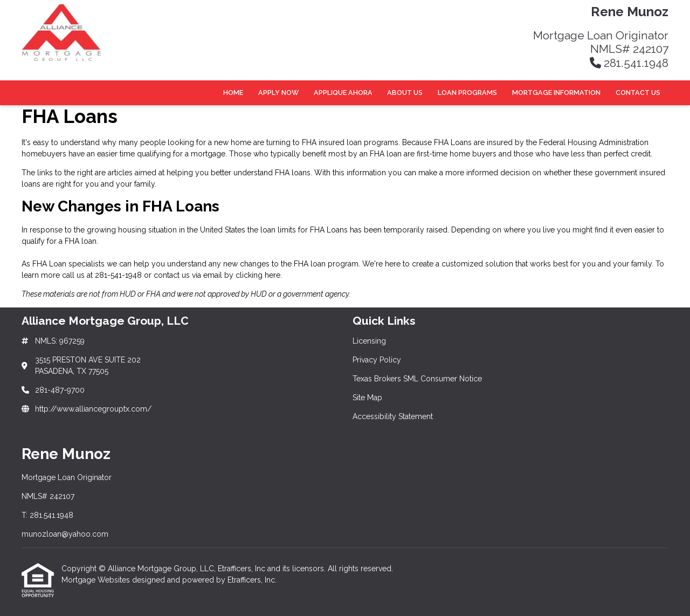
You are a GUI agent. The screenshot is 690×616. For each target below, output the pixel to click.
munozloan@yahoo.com (65, 534)
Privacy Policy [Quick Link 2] (377, 360)
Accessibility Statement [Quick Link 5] (393, 416)
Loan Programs (467, 93)
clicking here (258, 275)
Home (233, 93)
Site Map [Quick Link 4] (367, 398)
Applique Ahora (343, 93)
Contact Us (638, 93)
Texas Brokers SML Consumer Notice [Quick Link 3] (417, 379)
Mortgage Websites (97, 580)
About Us (405, 93)
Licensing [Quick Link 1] (369, 341)
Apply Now (278, 93)
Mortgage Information (556, 93)
